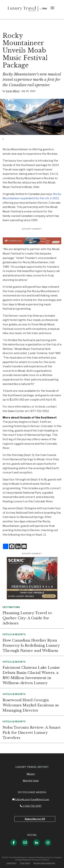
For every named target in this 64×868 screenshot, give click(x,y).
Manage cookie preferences (44, 863)
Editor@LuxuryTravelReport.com (31, 799)
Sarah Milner (13, 91)
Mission (31, 774)
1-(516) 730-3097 (31, 806)
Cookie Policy (12, 863)
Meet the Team (31, 781)
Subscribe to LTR (35, 819)
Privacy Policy (25, 863)
